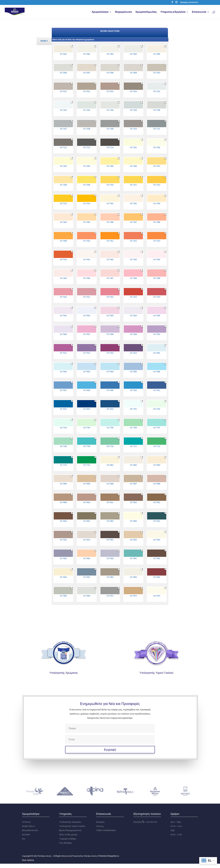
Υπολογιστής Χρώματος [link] (64, 673)
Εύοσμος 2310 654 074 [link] (189, 2)
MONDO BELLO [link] (28, 826)
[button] (172, 3)
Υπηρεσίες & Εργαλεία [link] (173, 12)
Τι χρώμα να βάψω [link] (68, 839)
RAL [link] (24, 839)
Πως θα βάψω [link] (66, 843)
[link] (18, 12)
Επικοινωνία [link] (199, 12)
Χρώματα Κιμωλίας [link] (146, 12)
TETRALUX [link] (26, 822)
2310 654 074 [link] (151, 822)
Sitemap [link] (100, 826)
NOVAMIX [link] (26, 835)
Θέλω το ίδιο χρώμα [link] (68, 835)
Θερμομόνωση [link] (123, 12)
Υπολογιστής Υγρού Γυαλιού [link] (156, 673)
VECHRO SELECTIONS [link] (110, 31)
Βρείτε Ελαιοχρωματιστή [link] (70, 830)
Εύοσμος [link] (100, 822)
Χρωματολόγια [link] (100, 12)
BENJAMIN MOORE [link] (30, 830)
